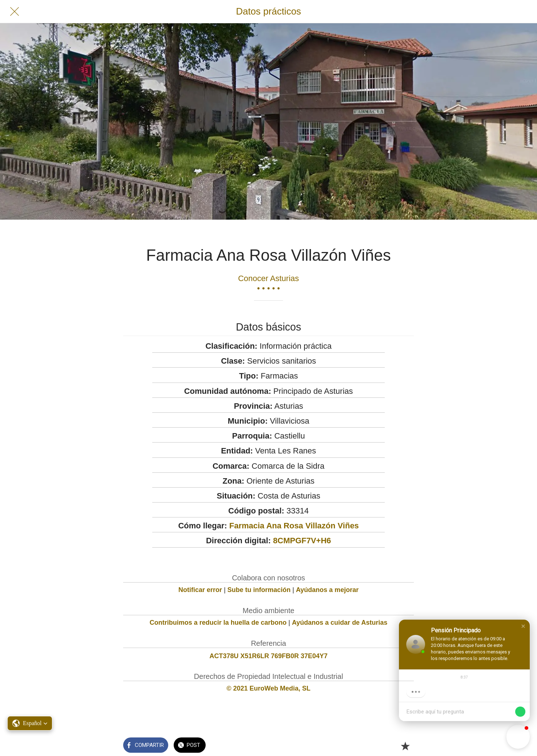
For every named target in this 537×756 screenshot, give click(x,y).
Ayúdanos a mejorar (327, 590)
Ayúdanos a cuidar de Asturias (340, 623)
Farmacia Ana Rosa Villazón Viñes (294, 526)
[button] (523, 626)
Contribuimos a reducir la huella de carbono (218, 623)
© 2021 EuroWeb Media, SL (269, 688)
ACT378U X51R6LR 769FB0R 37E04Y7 (268, 656)
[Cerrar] (15, 12)
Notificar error (200, 590)
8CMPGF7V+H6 (302, 541)
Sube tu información (259, 590)
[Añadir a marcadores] (405, 746)
